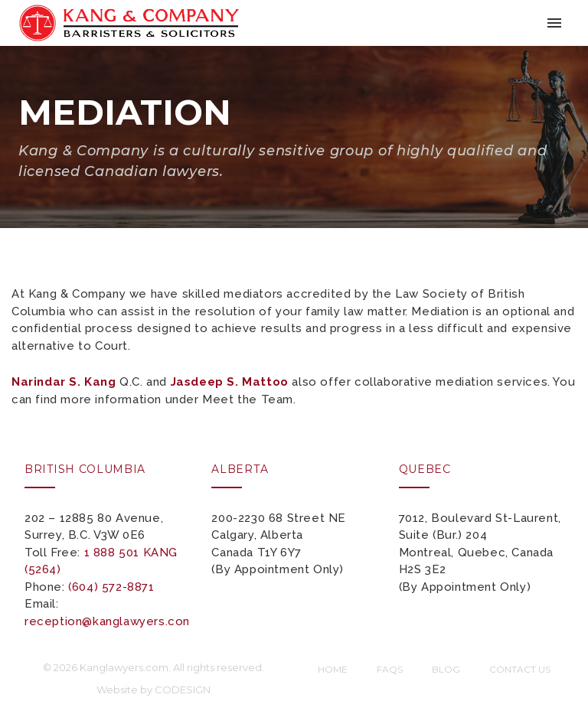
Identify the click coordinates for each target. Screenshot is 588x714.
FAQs (390, 669)
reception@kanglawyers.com (109, 621)
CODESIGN (183, 690)
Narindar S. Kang (64, 382)
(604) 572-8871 (111, 587)
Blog (446, 669)
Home (333, 669)
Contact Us (520, 669)
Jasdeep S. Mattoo (230, 382)
